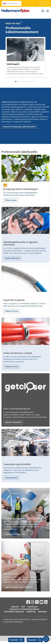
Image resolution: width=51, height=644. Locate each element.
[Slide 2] (18, 82)
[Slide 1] (16, 82)
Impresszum (33, 607)
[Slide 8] (35, 82)
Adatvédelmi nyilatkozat (14, 612)
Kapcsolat (15, 607)
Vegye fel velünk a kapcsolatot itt (18, 587)
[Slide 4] (24, 82)
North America (12, 3)
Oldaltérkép (31, 612)
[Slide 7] (32, 82)
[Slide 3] (21, 82)
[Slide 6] (29, 82)
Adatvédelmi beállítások (13, 622)
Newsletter (43, 612)
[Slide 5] (26, 82)
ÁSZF (23, 607)
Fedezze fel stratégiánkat (15, 534)
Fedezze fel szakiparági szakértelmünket (19, 127)
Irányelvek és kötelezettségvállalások (24, 609)
